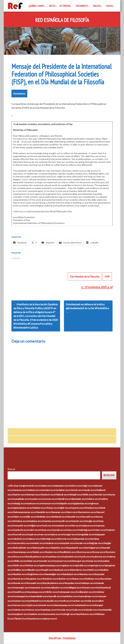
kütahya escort (22, 521)
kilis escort (32, 517)
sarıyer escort (21, 601)
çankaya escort (56, 557)
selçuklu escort (53, 601)
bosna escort (100, 552)
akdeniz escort (22, 539)
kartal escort (21, 579)
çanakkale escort (23, 499)
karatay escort (88, 574)
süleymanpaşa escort (64, 605)
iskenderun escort (80, 570)
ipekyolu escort (63, 570)
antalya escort (50, 490)
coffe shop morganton (19, 486)
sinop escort (47, 530)
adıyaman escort (63, 486)
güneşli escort (98, 565)
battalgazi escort (94, 548)
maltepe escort (89, 583)
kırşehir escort (75, 517)
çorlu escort (87, 557)
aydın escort (91, 490)
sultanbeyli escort (84, 605)
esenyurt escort (63, 561)
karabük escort (45, 512)
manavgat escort (23, 588)
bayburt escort (49, 495)
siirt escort (36, 530)
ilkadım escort (35, 570)
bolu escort (36, 486)
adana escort (48, 486)
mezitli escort (21, 592)
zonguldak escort (87, 534)
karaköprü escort (72, 574)
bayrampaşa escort (24, 552)
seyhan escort (80, 601)
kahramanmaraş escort (26, 512)
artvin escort (78, 490)
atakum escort (54, 543)
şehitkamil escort (37, 601)
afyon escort (77, 486)
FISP (107, 276)
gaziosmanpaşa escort (52, 565)
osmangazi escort (23, 596)
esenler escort (47, 561)
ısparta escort (79, 508)
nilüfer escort (52, 592)
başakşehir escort (76, 548)
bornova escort (86, 552)
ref (111, 287)
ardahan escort (64, 490)
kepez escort (79, 579)
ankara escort (36, 490)
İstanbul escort (36, 619)
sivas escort (73, 530)
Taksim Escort (21, 619)
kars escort (73, 512)
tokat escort (101, 530)
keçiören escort (52, 579)
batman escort (35, 495)
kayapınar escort (35, 579)
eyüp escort (94, 561)
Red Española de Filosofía (62, 20)
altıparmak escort (83, 539)
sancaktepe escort (89, 596)
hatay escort (54, 508)
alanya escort (36, 539)
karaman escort (60, 512)
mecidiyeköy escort (57, 588)
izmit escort (95, 570)
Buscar (11, 469)
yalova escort (58, 534)
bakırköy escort (60, 548)
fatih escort (20, 565)
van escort (46, 534)
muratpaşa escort (37, 592)
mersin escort (79, 521)
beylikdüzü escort (69, 552)
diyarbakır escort (80, 499)
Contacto (111, 6)
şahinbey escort (72, 596)
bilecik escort (64, 495)
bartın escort (21, 495)
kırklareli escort (60, 517)
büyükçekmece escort (37, 557)
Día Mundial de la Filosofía (85, 276)
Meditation (69, 638)
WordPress (55, 638)
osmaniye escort (63, 526)
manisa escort (51, 521)
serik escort (67, 601)
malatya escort (37, 521)
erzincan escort (35, 503)
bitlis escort (90, 495)
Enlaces (97, 6)
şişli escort (33, 605)
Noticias (53, 6)
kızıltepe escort (94, 579)
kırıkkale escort (45, 517)
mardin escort (65, 521)
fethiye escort (33, 565)
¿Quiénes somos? (37, 6)
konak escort (21, 583)
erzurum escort (50, 503)
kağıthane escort (37, 574)
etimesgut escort (80, 561)
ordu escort (49, 526)
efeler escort (33, 561)
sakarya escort (89, 526)
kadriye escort (21, 574)
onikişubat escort (86, 592)
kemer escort (66, 579)
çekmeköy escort (72, 557)
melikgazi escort (75, 588)
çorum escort (51, 499)
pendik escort (57, 596)
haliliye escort (21, 570)
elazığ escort (21, 503)
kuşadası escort (74, 583)
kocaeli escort (90, 517)
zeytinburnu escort (86, 614)
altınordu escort (66, 539)
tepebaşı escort (50, 610)
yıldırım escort (37, 614)
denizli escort (65, 499)
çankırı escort (38, 499)
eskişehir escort (66, 503)
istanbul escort (93, 508)
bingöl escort (77, 495)
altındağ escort (50, 539)
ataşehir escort (69, 543)
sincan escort (21, 605)
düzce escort (95, 499)
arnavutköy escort (23, 543)
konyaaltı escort (35, 583)
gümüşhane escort (24, 508)
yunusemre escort (53, 614)
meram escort (90, 588)
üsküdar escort (92, 610)
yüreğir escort (70, 614)
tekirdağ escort (87, 530)
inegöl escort (49, 570)
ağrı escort (89, 486)
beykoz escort (53, 552)
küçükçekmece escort (54, 583)
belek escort (40, 552)
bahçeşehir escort (43, 548)
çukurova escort (101, 557)
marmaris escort (39, 588)
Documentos (82, 6)
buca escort (20, 557)
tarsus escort (35, 610)
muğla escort (93, 521)
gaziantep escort (83, 503)
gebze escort (69, 565)
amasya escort (21, 490)
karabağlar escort (55, 574)
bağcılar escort (97, 543)
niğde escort (37, 526)
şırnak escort (60, 530)
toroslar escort (65, 610)
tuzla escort (79, 610)
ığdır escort (66, 508)
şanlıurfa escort (22, 530)
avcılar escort (83, 543)
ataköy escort (40, 543)
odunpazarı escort (68, 592)
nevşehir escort (22, 526)
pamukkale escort (41, 596)
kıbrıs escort (20, 517)
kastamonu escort (88, 512)
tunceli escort (21, 534)
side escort (93, 601)
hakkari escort (40, 508)
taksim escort (21, 610)
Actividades (66, 6)
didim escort (20, 561)
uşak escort (34, 534)
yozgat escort (71, 534)
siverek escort (46, 605)
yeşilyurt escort (22, 614)
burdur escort (103, 495)
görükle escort (83, 565)
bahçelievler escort (24, 548)
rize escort (77, 526)
